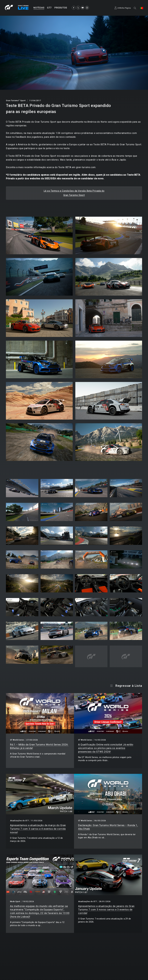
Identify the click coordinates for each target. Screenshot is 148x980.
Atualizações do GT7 (19, 821)
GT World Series (17, 740)
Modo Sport (15, 902)
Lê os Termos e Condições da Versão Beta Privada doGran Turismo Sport (74, 193)
